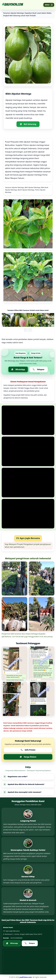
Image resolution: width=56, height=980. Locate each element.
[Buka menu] (49, 5)
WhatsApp (18, 369)
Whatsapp (12, 943)
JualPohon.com (26, 977)
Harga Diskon (28, 757)
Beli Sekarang (28, 124)
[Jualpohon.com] (13, 5)
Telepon (38, 369)
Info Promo (28, 750)
